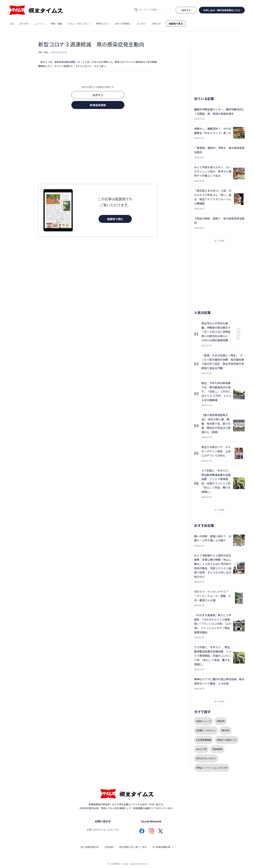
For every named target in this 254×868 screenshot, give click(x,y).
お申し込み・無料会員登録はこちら (222, 10)
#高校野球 (217, 749)
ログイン (98, 95)
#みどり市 (201, 749)
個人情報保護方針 (90, 847)
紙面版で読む (115, 219)
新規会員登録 (98, 105)
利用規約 (109, 847)
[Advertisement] (98, 147)
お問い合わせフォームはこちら (103, 830)
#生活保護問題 (204, 740)
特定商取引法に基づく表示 (133, 847)
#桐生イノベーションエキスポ (212, 768)
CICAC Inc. (144, 864)
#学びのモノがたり (206, 758)
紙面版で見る (176, 24)
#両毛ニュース (204, 721)
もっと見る (219, 241)
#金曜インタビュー (206, 730)
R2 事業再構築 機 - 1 (163, 847)
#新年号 (225, 730)
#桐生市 (221, 721)
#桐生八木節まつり (227, 740)
